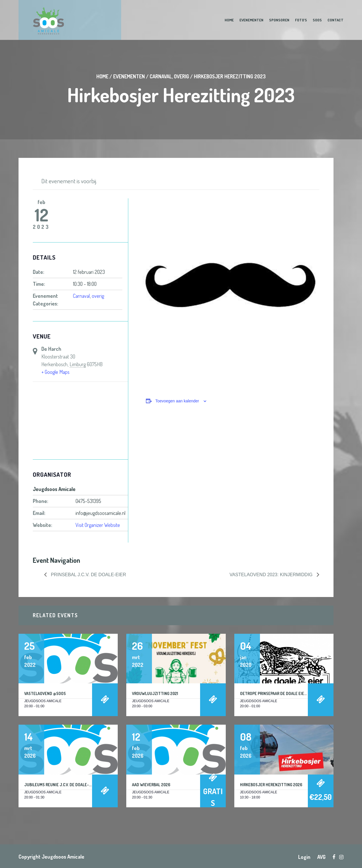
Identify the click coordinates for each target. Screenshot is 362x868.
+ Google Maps (55, 372)
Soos (317, 20)
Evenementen (251, 20)
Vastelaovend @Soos (45, 693)
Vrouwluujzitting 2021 (155, 693)
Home (229, 20)
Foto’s (301, 20)
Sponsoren (279, 20)
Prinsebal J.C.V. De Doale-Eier (88, 575)
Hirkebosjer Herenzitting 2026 (271, 785)
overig (181, 76)
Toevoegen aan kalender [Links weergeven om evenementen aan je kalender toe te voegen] (177, 401)
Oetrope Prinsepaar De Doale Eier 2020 (278, 693)
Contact (335, 20)
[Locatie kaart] (80, 421)
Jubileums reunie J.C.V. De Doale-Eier (61, 785)
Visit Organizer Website (98, 525)
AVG (321, 857)
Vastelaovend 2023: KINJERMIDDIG (272, 575)
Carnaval (161, 76)
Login (304, 857)
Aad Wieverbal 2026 (151, 785)
